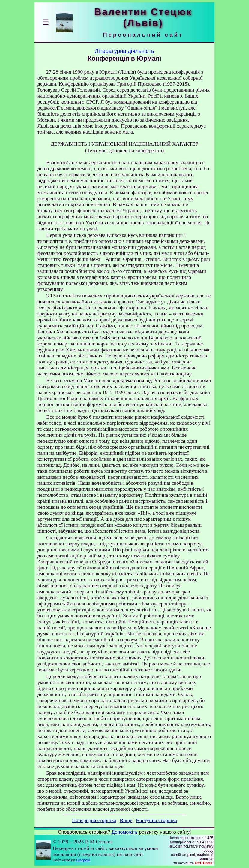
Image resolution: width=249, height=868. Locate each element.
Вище (126, 820)
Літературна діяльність (124, 51)
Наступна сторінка (156, 820)
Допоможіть (125, 832)
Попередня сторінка (94, 820)
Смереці (83, 860)
